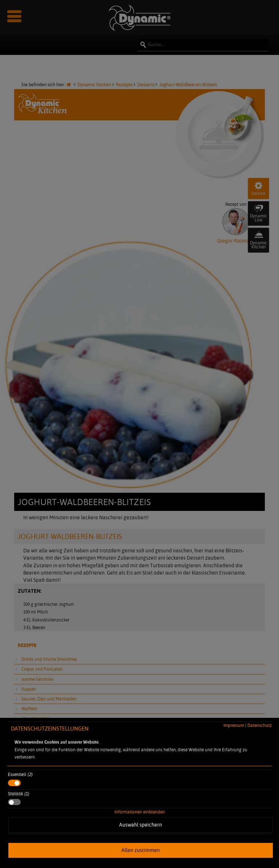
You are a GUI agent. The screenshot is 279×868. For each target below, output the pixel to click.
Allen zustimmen (141, 850)
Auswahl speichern (141, 825)
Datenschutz (260, 725)
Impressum (234, 725)
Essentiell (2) (20, 774)
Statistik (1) (19, 794)
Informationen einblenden (140, 812)
